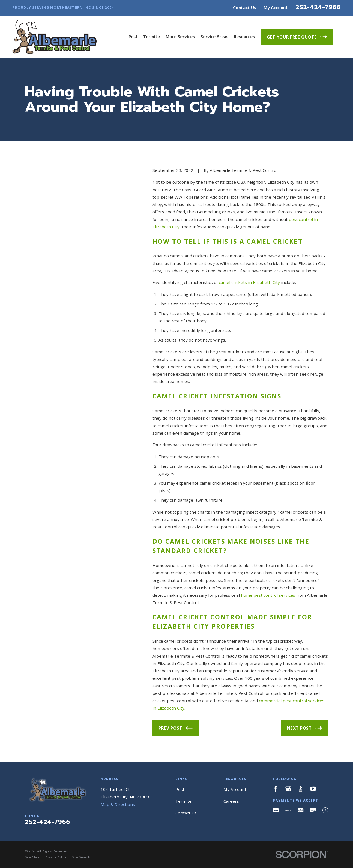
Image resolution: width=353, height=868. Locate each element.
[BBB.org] (300, 789)
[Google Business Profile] (288, 789)
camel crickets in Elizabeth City (249, 282)
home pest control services (268, 595)
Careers (231, 801)
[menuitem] (32, 857)
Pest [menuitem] (133, 37)
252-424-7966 (318, 7)
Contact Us (245, 8)
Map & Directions (118, 804)
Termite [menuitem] (152, 37)
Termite (183, 801)
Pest (180, 789)
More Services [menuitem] (180, 37)
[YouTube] (313, 789)
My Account (276, 8)
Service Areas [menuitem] (214, 37)
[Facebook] (276, 789)
